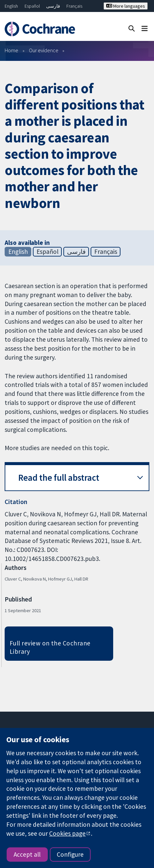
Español (32, 6)
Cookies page (67, 833)
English (11, 6)
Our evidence (44, 50)
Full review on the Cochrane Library (50, 647)
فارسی (53, 6)
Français (74, 6)
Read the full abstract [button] (59, 478)
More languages (126, 6)
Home (11, 50)
